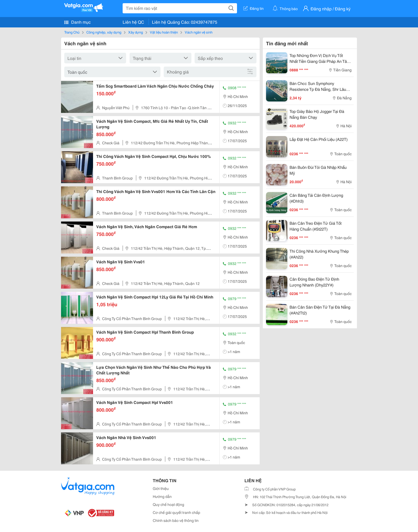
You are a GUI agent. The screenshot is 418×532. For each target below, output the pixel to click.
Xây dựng (136, 32)
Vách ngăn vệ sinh (199, 32)
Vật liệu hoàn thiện (164, 32)
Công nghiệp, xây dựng (104, 32)
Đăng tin (254, 8)
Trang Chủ (72, 32)
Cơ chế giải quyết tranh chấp (176, 512)
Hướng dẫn (162, 496)
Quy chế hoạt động (168, 504)
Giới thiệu (161, 488)
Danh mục (77, 22)
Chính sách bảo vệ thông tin (176, 520)
